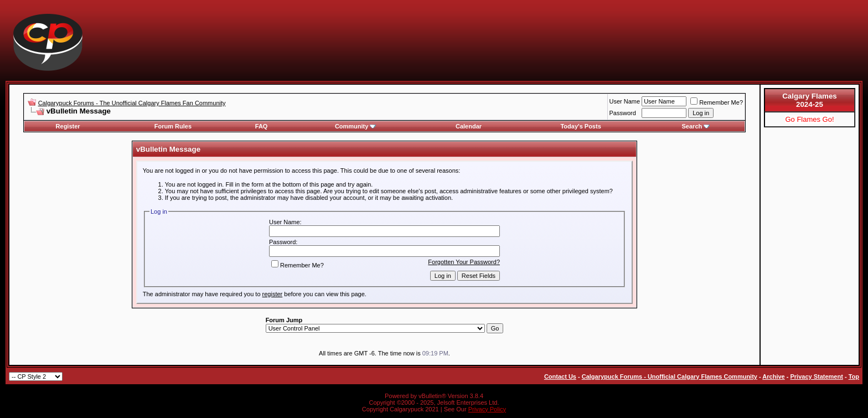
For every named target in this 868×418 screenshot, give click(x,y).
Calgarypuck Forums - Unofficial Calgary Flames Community (670, 376)
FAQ (262, 126)
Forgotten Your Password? (464, 262)
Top (854, 376)
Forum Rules (173, 126)
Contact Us (560, 376)
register (273, 294)
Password (623, 113)
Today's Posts (580, 126)
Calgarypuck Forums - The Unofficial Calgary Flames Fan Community (132, 103)
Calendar (469, 126)
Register (68, 126)
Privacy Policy (487, 409)
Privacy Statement (816, 376)
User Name (625, 101)
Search (696, 126)
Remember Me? (717, 102)
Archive (773, 376)
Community (356, 126)
